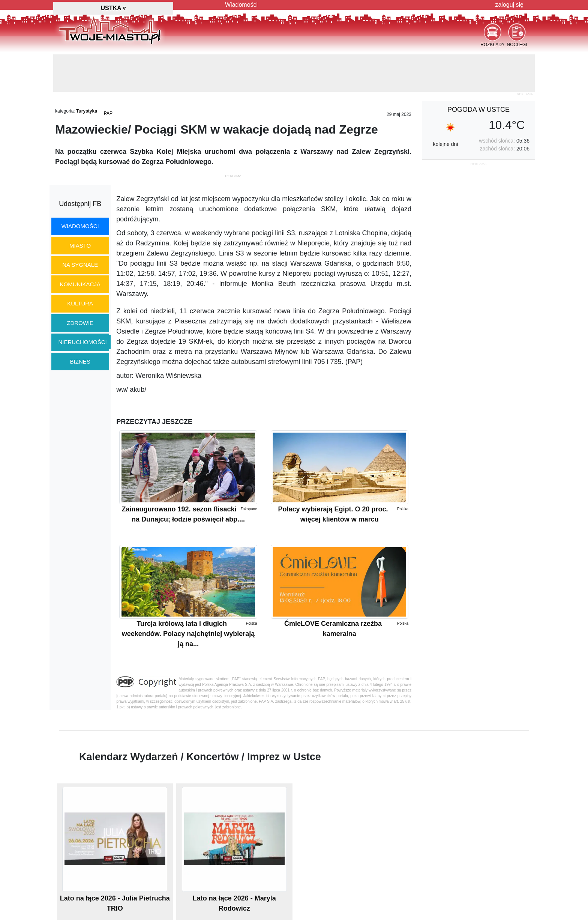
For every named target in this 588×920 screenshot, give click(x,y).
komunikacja (80, 284)
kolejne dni (445, 144)
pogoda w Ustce (478, 110)
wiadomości (80, 226)
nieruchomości (83, 342)
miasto (80, 246)
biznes (80, 362)
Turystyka (87, 111)
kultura (80, 303)
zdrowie (80, 323)
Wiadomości (241, 5)
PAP (108, 113)
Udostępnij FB (80, 204)
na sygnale (80, 265)
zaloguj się (509, 5)
